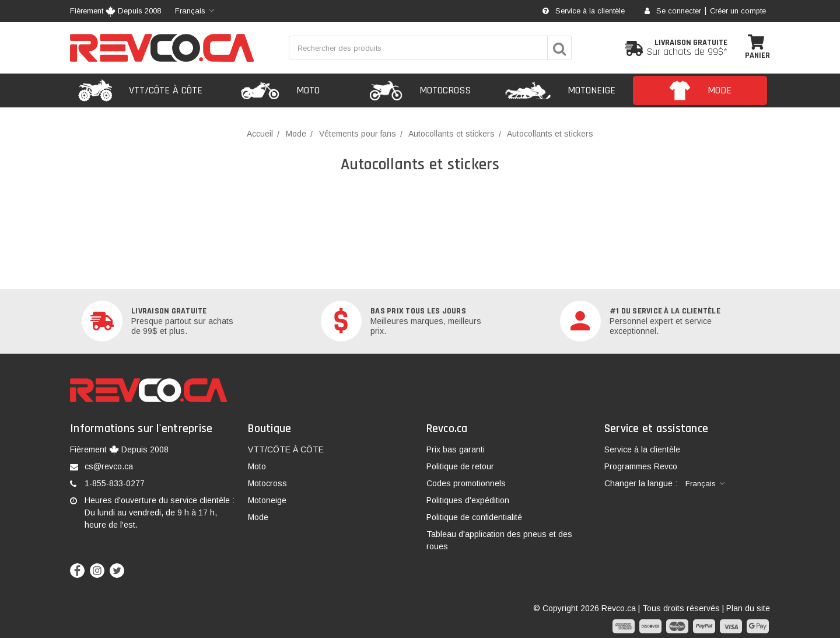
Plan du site (748, 608)
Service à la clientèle (584, 11)
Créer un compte (738, 11)
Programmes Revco (641, 466)
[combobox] (195, 11)
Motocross (267, 483)
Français (190, 11)
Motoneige (267, 500)
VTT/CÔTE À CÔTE (286, 449)
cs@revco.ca (109, 466)
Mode (258, 517)
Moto (257, 466)
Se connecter (673, 11)
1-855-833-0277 (115, 483)
